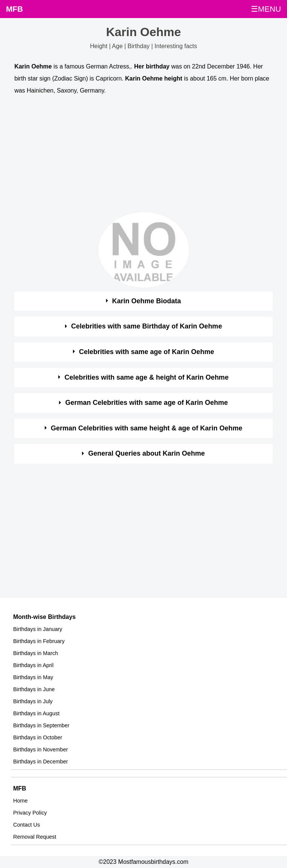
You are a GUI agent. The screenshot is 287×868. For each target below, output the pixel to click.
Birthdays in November (41, 749)
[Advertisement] (137, 155)
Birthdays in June (34, 689)
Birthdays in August (36, 713)
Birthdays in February (39, 641)
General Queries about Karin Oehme (147, 453)
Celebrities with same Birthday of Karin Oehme (147, 326)
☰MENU (266, 9)
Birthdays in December (41, 762)
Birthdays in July (33, 701)
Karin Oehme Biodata (147, 301)
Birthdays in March (36, 653)
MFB (14, 9)
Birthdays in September (41, 725)
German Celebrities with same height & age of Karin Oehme (147, 428)
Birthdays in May (33, 677)
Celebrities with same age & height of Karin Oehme (147, 377)
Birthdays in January (38, 629)
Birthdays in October (38, 737)
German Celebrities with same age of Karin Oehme (147, 403)
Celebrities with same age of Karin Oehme (147, 352)
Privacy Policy (30, 813)
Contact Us (27, 825)
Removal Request (35, 837)
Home (20, 801)
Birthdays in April (33, 665)
